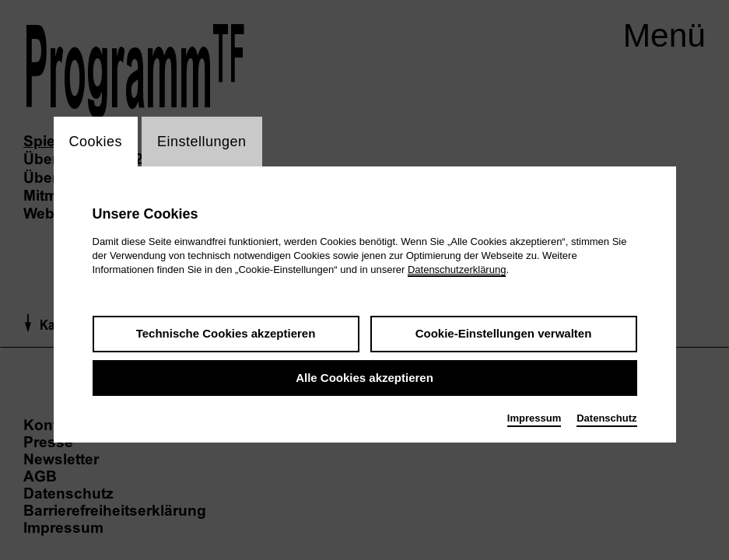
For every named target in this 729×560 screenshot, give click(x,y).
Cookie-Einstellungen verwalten (504, 334)
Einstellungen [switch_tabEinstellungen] (202, 142)
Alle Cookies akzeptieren (364, 378)
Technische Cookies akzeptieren (226, 334)
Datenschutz (606, 419)
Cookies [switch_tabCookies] (96, 142)
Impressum (534, 419)
